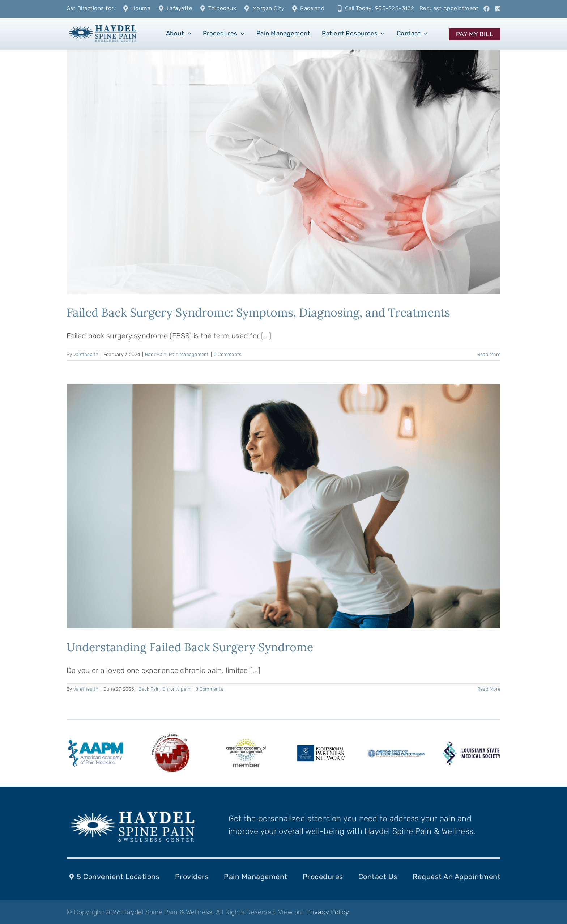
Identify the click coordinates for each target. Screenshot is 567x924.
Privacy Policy (328, 912)
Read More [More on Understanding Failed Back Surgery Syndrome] (489, 689)
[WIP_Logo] (171, 735)
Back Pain (156, 354)
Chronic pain (176, 689)
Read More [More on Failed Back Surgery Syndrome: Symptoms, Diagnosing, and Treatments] (489, 354)
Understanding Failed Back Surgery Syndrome (190, 647)
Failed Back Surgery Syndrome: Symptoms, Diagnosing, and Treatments (258, 312)
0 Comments (228, 354)
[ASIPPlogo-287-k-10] (396, 753)
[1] (103, 25)
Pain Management (189, 354)
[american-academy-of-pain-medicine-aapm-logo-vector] (95, 741)
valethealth (86, 354)
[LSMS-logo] (472, 745)
